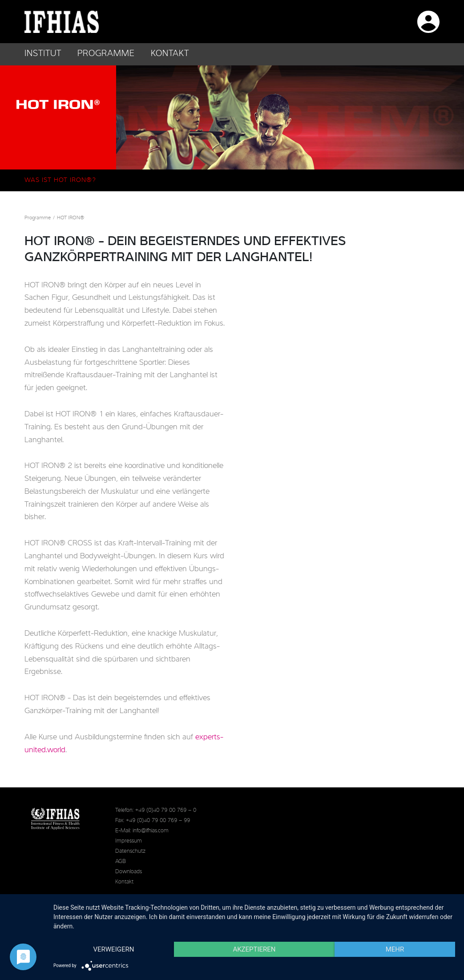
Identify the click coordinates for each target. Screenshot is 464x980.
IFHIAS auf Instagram (336, 21)
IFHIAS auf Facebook (307, 21)
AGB (121, 861)
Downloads (129, 872)
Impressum (129, 841)
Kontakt (170, 54)
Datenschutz (130, 851)
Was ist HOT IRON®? (60, 180)
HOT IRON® (71, 218)
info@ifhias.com (151, 831)
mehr (395, 949)
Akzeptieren (254, 949)
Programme (38, 218)
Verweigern (113, 949)
